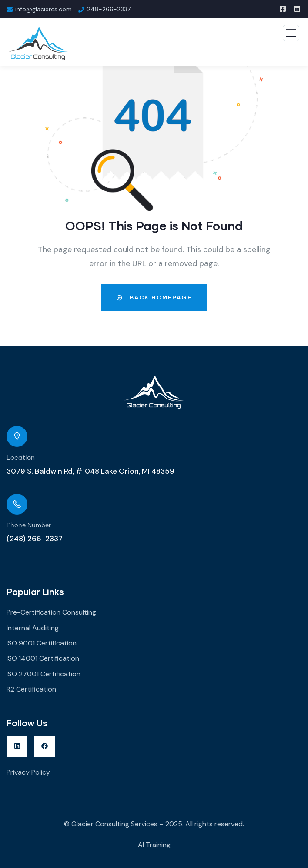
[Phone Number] (17, 504)
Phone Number (29, 525)
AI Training (154, 845)
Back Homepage (154, 297)
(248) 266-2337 (35, 539)
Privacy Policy (28, 772)
